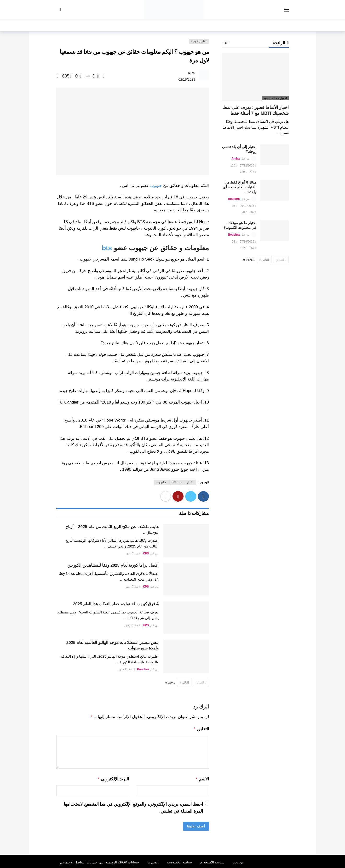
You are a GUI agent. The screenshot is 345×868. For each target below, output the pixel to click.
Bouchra (143, 669)
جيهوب (156, 186)
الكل (227, 43)
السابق (201, 683)
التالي (184, 683)
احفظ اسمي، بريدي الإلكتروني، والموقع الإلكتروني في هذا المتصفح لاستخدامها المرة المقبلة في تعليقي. (133, 806)
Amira (236, 159)
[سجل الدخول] (60, 10)
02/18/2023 (187, 79)
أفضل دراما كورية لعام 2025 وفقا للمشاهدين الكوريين (113, 565)
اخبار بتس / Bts (183, 482)
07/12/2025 (248, 166)
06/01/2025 (248, 206)
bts (107, 248)
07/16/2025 (248, 242)
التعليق (201, 728)
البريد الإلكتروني (113, 778)
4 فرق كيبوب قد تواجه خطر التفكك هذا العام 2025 (116, 604)
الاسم (202, 778)
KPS (192, 73)
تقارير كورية (199, 41)
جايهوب (161, 482)
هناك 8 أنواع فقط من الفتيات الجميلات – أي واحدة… (240, 187)
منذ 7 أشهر (133, 553)
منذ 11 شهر (132, 625)
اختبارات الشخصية (275, 98)
